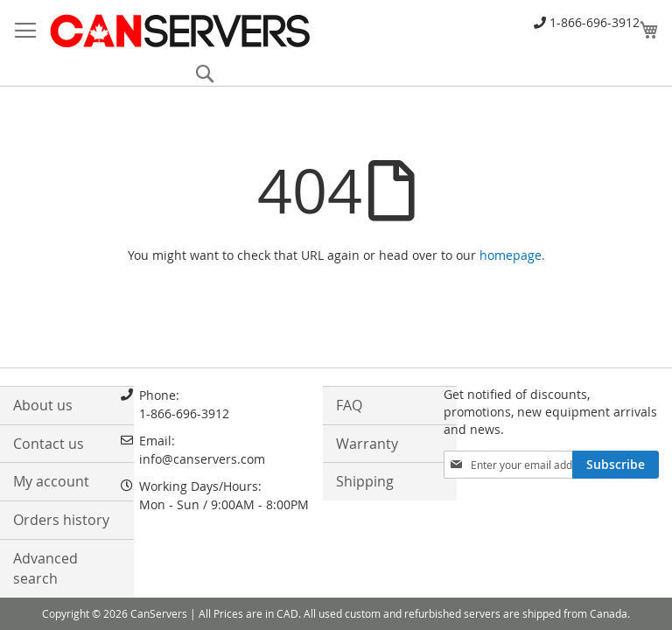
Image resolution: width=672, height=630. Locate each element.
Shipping (365, 481)
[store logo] (179, 31)
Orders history (61, 520)
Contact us (49, 444)
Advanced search (45, 568)
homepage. (512, 255)
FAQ (349, 405)
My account (51, 481)
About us (43, 405)
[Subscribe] (616, 465)
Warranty (367, 444)
